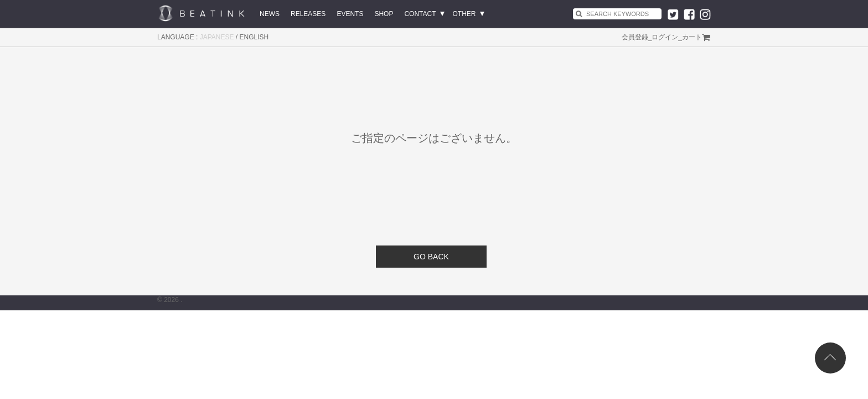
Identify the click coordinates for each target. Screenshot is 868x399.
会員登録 (635, 37)
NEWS (270, 14)
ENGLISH (254, 37)
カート (692, 37)
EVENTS (350, 14)
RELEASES (308, 14)
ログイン (665, 37)
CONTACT (420, 14)
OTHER (464, 14)
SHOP (384, 14)
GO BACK (431, 257)
